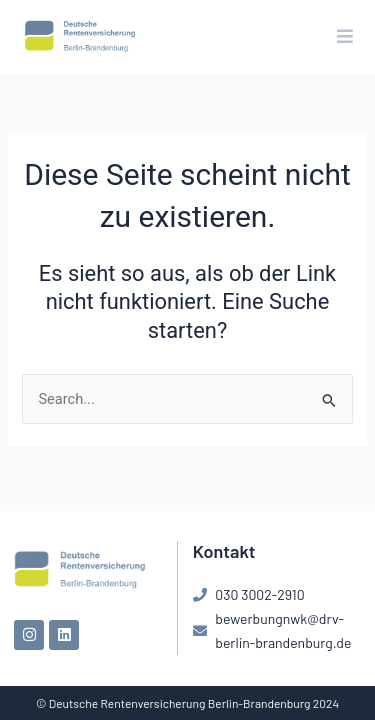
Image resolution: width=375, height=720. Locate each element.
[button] (344, 37)
